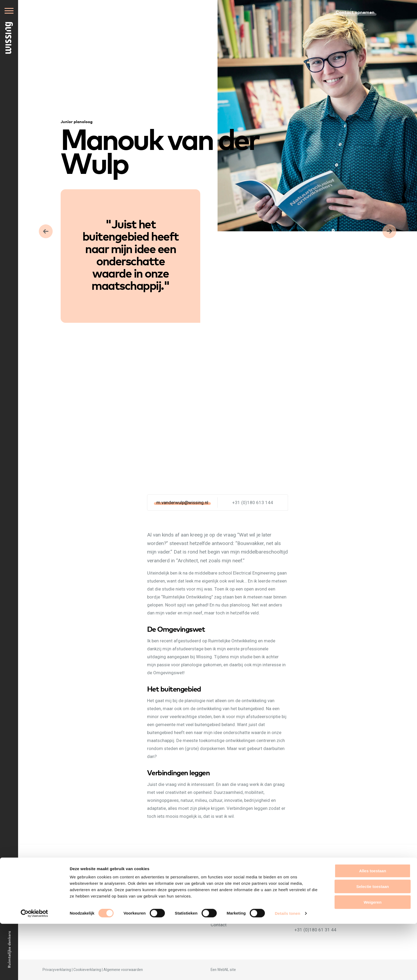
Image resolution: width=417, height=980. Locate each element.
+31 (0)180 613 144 (253, 502)
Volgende (46, 231)
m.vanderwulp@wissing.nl (182, 502)
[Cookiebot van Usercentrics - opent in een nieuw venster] (34, 970)
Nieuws (218, 901)
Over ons (220, 885)
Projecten (220, 909)
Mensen (218, 893)
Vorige (389, 231)
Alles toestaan (373, 927)
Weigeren (372, 958)
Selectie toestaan (373, 943)
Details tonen (287, 969)
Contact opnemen (355, 12)
